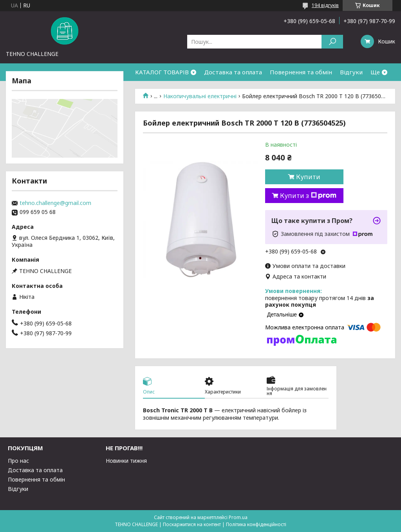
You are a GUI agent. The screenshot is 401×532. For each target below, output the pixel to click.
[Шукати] (332, 42)
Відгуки (351, 72)
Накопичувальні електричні (200, 96)
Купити (308, 177)
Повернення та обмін (301, 72)
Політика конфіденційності (256, 524)
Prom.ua (238, 517)
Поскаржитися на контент (192, 524)
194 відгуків (325, 5)
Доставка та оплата (233, 72)
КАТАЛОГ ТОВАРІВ (162, 72)
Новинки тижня (126, 461)
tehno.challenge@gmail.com (55, 203)
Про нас (18, 461)
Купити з (308, 196)
